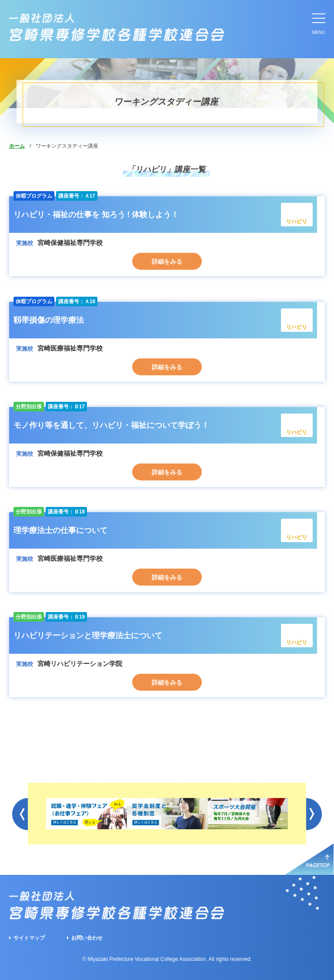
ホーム (17, 146)
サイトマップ (29, 938)
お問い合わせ (87, 938)
